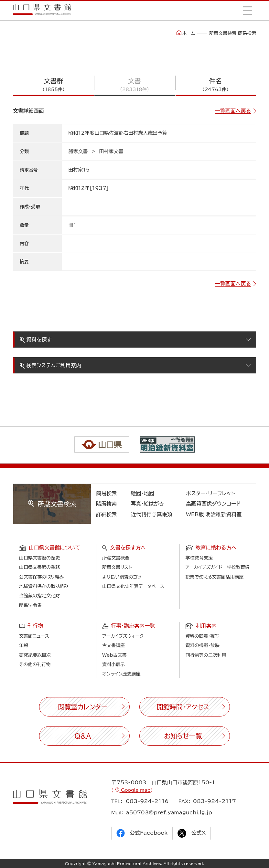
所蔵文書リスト (117, 567)
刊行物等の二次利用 (206, 655)
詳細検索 (106, 514)
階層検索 (106, 504)
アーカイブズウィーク (123, 636)
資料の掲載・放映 (203, 645)
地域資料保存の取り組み (44, 586)
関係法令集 (30, 605)
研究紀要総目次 (35, 655)
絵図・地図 (142, 493)
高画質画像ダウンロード (213, 504)
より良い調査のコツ (122, 577)
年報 (24, 645)
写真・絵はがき (147, 504)
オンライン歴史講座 (121, 674)
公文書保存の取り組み (41, 577)
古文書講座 (113, 645)
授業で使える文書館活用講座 (215, 577)
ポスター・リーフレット (210, 493)
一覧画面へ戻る (233, 111)
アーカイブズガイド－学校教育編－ (220, 567)
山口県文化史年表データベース (133, 586)
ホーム (186, 33)
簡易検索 (106, 493)
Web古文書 (114, 655)
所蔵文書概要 (116, 558)
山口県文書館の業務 (39, 567)
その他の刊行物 (35, 664)
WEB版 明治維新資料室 (214, 514)
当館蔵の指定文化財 (39, 596)
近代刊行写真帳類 (151, 514)
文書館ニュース (34, 636)
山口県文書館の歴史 (39, 558)
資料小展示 (113, 664)
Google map (135, 790)
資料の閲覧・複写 (203, 636)
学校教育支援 (199, 558)
